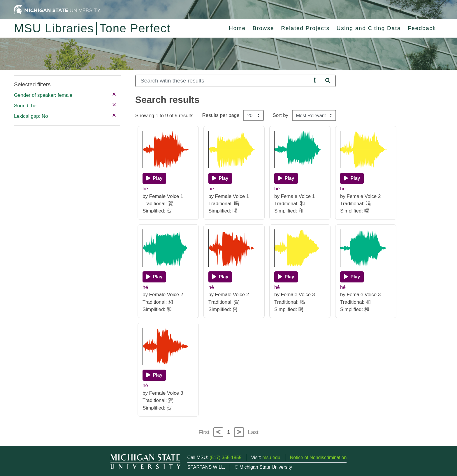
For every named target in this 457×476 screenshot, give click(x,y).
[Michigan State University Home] (57, 9)
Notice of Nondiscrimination (318, 457)
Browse (263, 28)
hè (145, 189)
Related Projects (305, 28)
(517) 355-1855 (225, 457)
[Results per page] (253, 115)
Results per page (221, 115)
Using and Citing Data (369, 28)
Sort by (280, 115)
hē (211, 189)
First (204, 432)
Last (253, 432)
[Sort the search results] (314, 115)
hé (277, 189)
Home (237, 28)
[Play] (154, 178)
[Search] (223, 81)
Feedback (422, 28)
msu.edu (271, 457)
